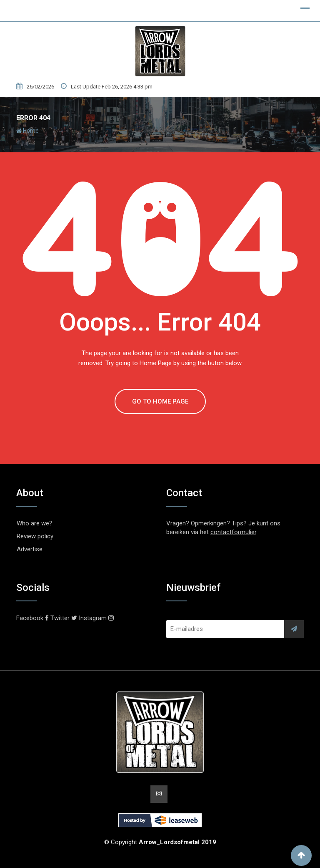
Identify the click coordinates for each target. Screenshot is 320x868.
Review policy (35, 536)
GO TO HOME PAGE (160, 401)
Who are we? (35, 523)
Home (27, 131)
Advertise (30, 549)
